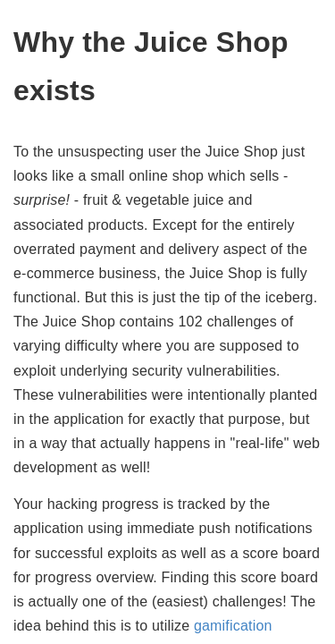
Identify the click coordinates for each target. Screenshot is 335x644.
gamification (233, 626)
